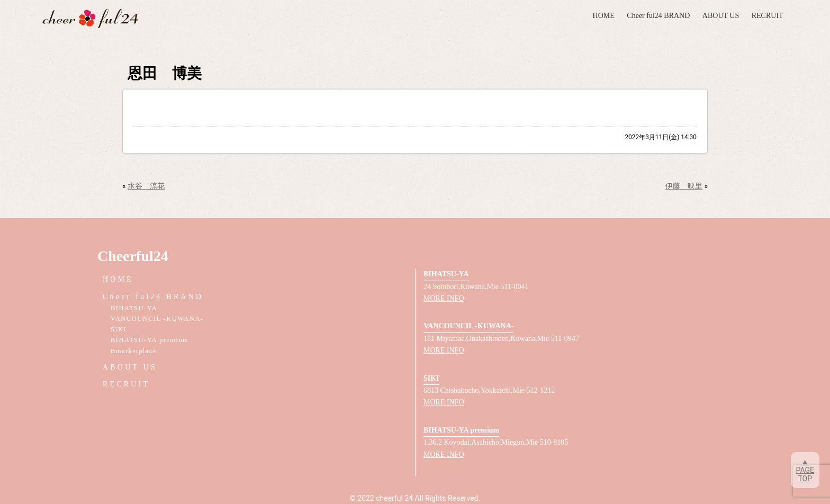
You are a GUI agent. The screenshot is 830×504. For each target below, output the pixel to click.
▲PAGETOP (805, 470)
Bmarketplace (134, 351)
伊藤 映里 (684, 186)
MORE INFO (444, 298)
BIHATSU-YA (134, 308)
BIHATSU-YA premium (150, 340)
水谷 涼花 (146, 186)
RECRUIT (768, 16)
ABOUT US (721, 16)
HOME (604, 16)
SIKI (119, 329)
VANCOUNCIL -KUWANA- (157, 319)
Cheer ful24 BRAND (658, 16)
